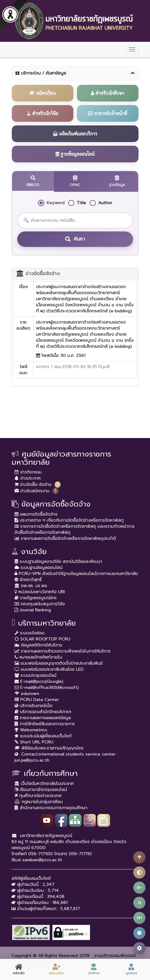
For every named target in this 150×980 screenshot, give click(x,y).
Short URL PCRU (34, 742)
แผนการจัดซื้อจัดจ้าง (36, 514)
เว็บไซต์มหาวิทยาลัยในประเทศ (44, 784)
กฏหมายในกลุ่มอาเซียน (39, 802)
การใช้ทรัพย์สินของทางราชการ (45, 724)
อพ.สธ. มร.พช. (31, 586)
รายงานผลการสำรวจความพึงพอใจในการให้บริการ (63, 651)
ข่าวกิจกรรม (28, 472)
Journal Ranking (33, 610)
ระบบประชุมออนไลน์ (35, 675)
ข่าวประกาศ (28, 478)
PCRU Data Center (37, 700)
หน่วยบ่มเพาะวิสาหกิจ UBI (40, 592)
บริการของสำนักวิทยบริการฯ (43, 712)
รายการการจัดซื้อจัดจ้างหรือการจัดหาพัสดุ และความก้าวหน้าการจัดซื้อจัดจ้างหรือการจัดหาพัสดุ (75, 529)
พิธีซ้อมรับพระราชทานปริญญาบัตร (49, 748)
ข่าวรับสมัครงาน (32, 491)
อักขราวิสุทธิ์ (28, 580)
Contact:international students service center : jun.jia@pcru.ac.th (66, 757)
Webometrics (31, 730)
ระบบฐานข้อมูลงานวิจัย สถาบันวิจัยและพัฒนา (58, 561)
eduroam (27, 694)
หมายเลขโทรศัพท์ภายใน (38, 657)
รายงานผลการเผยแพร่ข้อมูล (43, 718)
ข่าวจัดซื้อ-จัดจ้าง (33, 485)
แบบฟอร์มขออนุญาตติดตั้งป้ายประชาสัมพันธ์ (59, 663)
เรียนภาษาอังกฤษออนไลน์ (41, 790)
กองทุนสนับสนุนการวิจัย (40, 604)
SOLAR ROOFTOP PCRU (42, 639)
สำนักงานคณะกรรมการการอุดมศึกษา (51, 808)
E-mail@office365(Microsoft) (47, 688)
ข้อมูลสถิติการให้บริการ (38, 645)
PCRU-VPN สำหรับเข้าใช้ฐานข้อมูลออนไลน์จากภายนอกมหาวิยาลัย (76, 574)
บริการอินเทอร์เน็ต (33, 706)
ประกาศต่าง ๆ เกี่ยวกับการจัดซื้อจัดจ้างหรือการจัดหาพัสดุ (69, 520)
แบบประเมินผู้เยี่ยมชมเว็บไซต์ (43, 736)
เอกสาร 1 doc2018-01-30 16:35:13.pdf (73, 367)
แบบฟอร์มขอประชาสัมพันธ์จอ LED (49, 669)
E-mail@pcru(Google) (39, 681)
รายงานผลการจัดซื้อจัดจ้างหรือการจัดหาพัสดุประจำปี (65, 538)
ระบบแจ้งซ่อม (30, 633)
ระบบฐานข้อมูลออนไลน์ (38, 568)
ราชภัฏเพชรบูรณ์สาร (36, 598)
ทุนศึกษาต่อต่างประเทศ (38, 796)
